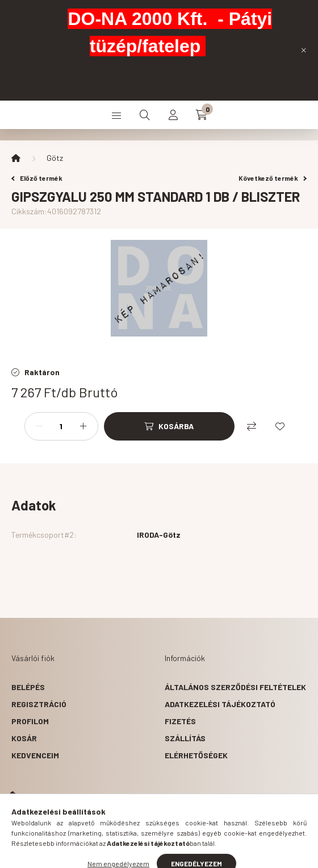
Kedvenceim (35, 755)
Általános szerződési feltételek (235, 687)
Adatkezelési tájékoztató (220, 704)
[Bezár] (304, 50)
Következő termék (273, 178)
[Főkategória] (16, 158)
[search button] (145, 115)
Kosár (24, 738)
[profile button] (173, 115)
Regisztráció (39, 704)
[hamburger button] (116, 115)
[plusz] (83, 426)
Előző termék (37, 178)
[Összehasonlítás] (252, 426)
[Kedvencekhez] (280, 426)
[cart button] (202, 115)
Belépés (28, 687)
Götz (55, 158)
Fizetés (180, 721)
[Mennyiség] (61, 426)
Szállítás (185, 738)
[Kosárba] (169, 426)
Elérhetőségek (196, 755)
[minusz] (39, 426)
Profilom (30, 721)
